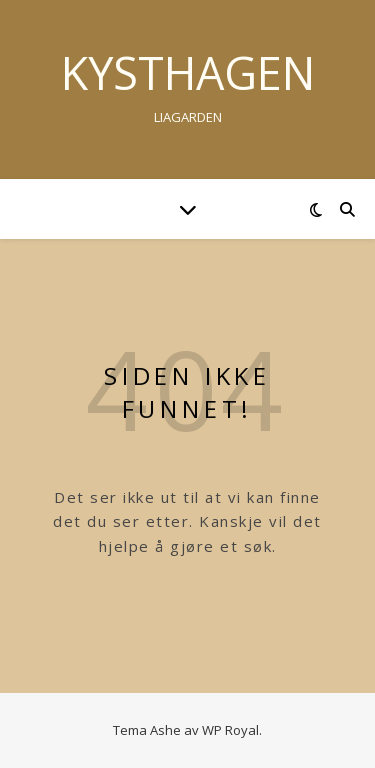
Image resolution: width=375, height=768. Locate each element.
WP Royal (230, 730)
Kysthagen (188, 72)
